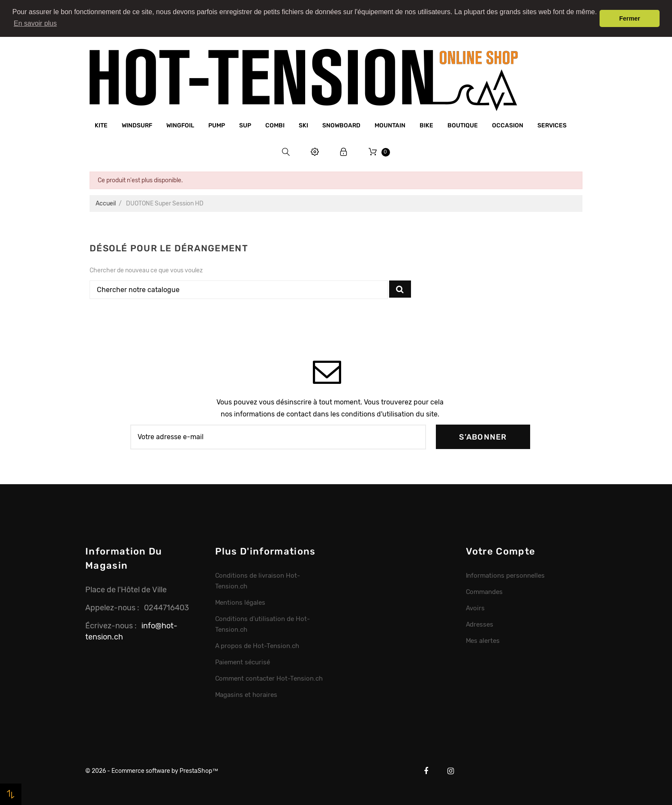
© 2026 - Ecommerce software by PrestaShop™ (152, 771)
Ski (303, 125)
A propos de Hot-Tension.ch (257, 646)
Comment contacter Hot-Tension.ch (269, 678)
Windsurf (137, 125)
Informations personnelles (505, 576)
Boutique (463, 125)
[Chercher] (239, 290)
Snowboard (341, 125)
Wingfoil (180, 125)
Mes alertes (483, 641)
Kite (101, 125)
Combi (275, 125)
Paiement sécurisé (243, 662)
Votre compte (501, 551)
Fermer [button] (630, 18)
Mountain (390, 125)
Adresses (480, 624)
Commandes (484, 592)
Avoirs (475, 608)
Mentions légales (240, 603)
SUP (245, 125)
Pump (217, 125)
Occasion (508, 125)
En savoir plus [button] (35, 23)
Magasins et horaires (246, 695)
